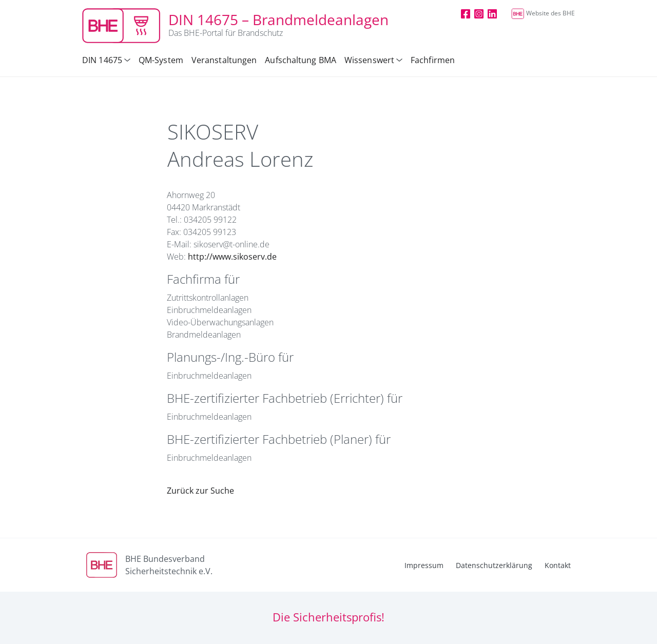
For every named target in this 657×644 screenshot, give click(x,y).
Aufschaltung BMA (301, 60)
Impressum (424, 565)
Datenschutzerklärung (494, 565)
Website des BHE (543, 13)
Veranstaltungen (224, 60)
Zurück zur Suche (200, 491)
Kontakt (558, 565)
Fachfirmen (433, 60)
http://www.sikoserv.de (232, 257)
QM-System (161, 60)
